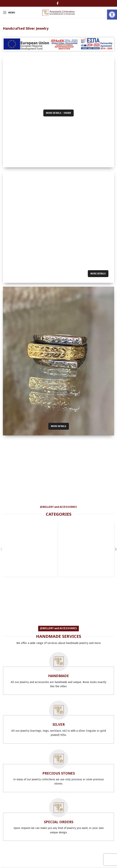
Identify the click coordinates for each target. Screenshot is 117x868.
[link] (112, 15)
